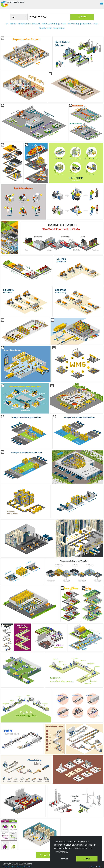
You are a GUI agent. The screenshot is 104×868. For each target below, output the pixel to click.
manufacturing (49, 24)
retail (95, 24)
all (7, 24)
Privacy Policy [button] (61, 852)
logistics (36, 24)
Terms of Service (24, 866)
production (86, 24)
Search (82, 17)
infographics (24, 24)
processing (73, 24)
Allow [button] (87, 859)
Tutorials (91, 866)
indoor (13, 24)
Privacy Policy (9, 866)
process (62, 24)
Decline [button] (65, 859)
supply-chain (46, 28)
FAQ (99, 866)
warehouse (59, 28)
